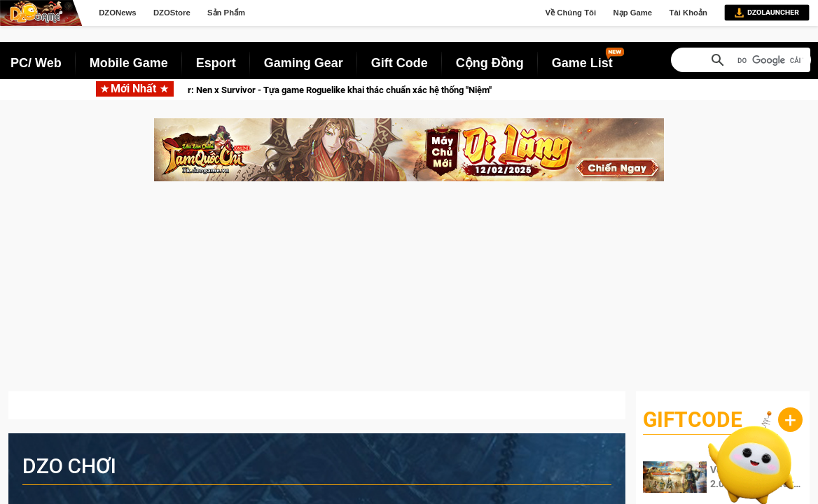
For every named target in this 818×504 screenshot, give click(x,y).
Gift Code (400, 63)
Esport (216, 63)
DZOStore (172, 13)
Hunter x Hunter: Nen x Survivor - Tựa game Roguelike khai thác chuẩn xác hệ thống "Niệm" (321, 90)
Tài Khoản (688, 13)
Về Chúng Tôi (571, 13)
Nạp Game (632, 13)
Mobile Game (129, 63)
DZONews (117, 13)
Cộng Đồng (490, 63)
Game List (582, 63)
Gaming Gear (304, 63)
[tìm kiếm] (770, 61)
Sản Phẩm (226, 13)
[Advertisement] (409, 293)
